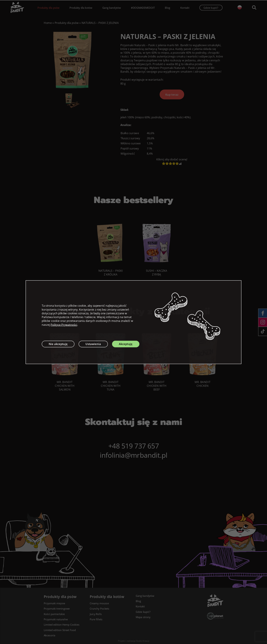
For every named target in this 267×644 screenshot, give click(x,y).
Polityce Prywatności (64, 325)
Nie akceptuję (58, 344)
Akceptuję (126, 344)
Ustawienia (93, 344)
